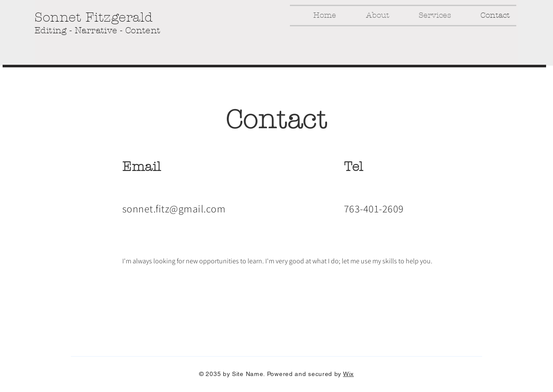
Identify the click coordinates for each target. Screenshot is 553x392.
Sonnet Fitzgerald (94, 17)
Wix (348, 374)
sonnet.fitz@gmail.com (174, 209)
